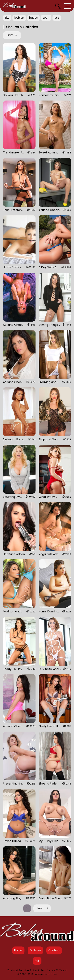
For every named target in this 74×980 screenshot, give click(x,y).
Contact (54, 950)
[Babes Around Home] (14, 6)
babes (33, 18)
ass (57, 18)
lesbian (19, 18)
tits (7, 18)
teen (46, 18)
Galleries (35, 950)
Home (18, 950)
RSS (37, 961)
